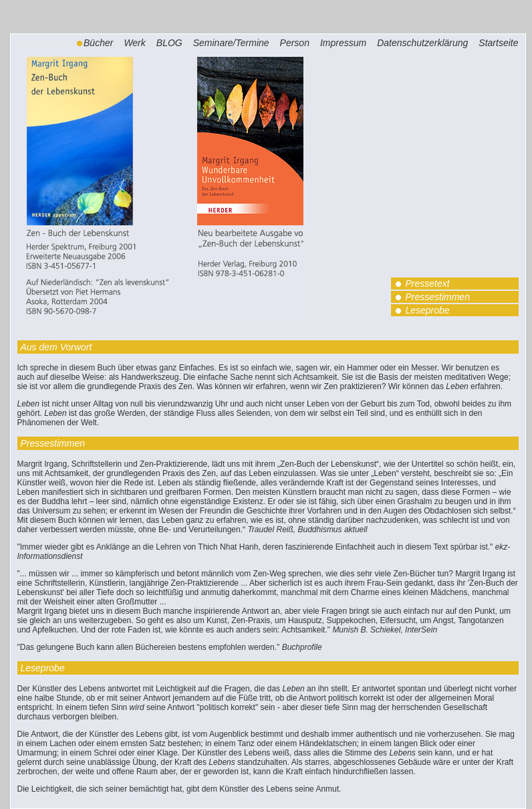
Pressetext (427, 283)
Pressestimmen (437, 297)
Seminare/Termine (231, 43)
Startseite (498, 43)
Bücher (98, 43)
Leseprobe (427, 310)
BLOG (169, 43)
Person (295, 43)
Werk (134, 43)
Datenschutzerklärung (422, 43)
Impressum (343, 43)
